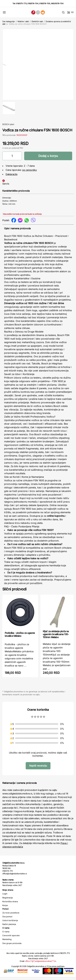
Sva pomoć (7, 919)
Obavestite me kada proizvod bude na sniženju (22, 217)
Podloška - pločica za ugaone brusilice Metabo (20, 637)
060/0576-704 (57, 3)
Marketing (7, 942)
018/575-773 (21, 3)
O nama (6, 934)
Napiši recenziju (38, 768)
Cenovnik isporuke (11, 938)
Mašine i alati (23, 21)
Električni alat (37, 21)
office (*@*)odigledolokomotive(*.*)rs (41, 964)
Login (5, 897)
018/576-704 (33, 3)
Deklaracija (12, 177)
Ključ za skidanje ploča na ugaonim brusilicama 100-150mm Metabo (56, 637)
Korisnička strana (10, 904)
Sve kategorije (8, 21)
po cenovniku (29, 173)
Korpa (5, 908)
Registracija (8, 900)
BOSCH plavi (8, 127)
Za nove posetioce (11, 915)
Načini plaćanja (9, 927)
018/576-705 (45, 3)
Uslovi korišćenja (10, 923)
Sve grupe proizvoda (12, 946)
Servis (6, 186)
